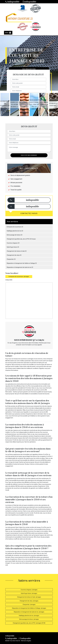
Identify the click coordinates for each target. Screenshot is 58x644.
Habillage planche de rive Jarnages (29, 616)
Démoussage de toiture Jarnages (29, 619)
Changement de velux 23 (14, 255)
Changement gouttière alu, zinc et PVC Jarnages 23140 (29, 623)
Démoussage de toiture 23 (15, 235)
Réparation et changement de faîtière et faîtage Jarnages (29, 608)
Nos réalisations (29, 69)
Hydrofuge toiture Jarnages (29, 593)
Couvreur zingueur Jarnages (29, 590)
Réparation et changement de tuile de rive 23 (20, 267)
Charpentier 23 (11, 259)
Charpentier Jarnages (29, 604)
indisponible (12, 2)
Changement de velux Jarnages (29, 601)
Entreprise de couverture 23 (15, 227)
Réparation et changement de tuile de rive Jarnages (29, 612)
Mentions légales (26, 641)
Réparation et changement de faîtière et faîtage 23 (22, 263)
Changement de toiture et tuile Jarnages (29, 597)
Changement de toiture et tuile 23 (17, 251)
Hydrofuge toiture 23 (13, 247)
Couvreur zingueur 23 (13, 243)
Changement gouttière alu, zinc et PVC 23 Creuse (21, 239)
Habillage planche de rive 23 (15, 231)
